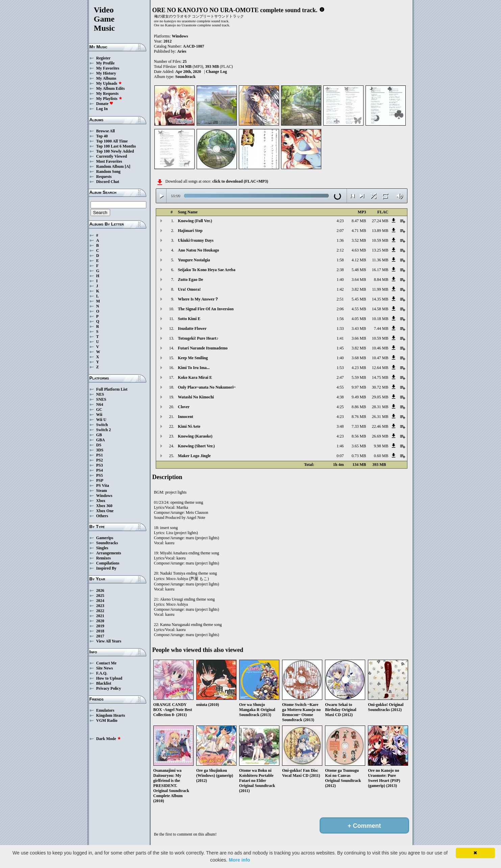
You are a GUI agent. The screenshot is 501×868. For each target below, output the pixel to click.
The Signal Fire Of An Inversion (206, 309)
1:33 (340, 328)
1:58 (340, 260)
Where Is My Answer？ (198, 299)
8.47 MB (359, 221)
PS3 (100, 465)
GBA (101, 440)
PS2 (100, 460)
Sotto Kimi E (189, 319)
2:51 (340, 299)
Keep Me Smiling (193, 358)
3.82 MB (359, 289)
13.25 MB (380, 250)
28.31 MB (380, 407)
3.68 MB (359, 358)
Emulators (105, 710)
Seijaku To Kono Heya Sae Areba (207, 270)
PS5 (100, 475)
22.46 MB (380, 426)
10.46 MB (380, 348)
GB (99, 435)
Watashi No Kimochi (196, 397)
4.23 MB (359, 368)
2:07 (340, 231)
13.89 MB (380, 231)
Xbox (101, 501)
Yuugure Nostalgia (194, 260)
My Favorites (108, 68)
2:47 (340, 377)
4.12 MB (359, 260)
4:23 (340, 221)
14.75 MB (380, 377)
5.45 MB (359, 299)
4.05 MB (359, 319)
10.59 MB (380, 240)
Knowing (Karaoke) (195, 436)
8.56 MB (359, 436)
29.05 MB (380, 397)
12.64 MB (380, 368)
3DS (100, 450)
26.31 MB (380, 417)
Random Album (110, 166)
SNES (101, 399)
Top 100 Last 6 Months (116, 146)
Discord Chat (108, 182)
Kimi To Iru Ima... (194, 368)
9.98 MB (381, 446)
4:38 (340, 397)
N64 (100, 404)
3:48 (340, 426)
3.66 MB (359, 338)
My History (106, 73)
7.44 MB (381, 328)
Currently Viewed (112, 156)
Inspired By (106, 568)
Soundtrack (185, 77)
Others (102, 516)
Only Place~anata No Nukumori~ (207, 387)
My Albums (106, 78)
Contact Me (106, 663)
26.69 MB (380, 436)
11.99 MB (380, 289)
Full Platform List (112, 389)
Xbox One (105, 511)
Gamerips (105, 538)
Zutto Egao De (191, 280)
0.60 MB (381, 456)
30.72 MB (380, 387)
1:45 (340, 348)
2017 (100, 636)
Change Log (216, 72)
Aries (182, 51)
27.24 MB (380, 221)
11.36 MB (380, 260)
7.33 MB (359, 426)
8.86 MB (359, 407)
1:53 (340, 368)
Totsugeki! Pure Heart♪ (198, 338)
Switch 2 (104, 430)
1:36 (340, 240)
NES (100, 394)
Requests (104, 177)
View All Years (109, 641)
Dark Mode (109, 739)
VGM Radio (107, 720)
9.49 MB (359, 397)
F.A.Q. (102, 673)
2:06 (340, 309)
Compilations (108, 563)
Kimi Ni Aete (189, 426)
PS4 (100, 470)
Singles (102, 548)
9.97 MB (359, 387)
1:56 (340, 319)
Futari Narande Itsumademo (203, 348)
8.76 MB (359, 417)
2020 (100, 621)
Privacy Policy (109, 688)
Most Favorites (109, 161)
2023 (100, 606)
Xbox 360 (104, 506)
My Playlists (109, 99)
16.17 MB (380, 270)
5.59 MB (359, 377)
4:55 (340, 387)
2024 (100, 601)
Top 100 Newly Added (115, 151)
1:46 (340, 446)
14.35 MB (380, 299)
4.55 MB (359, 309)
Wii (99, 415)
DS (99, 445)
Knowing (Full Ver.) (195, 221)
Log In (102, 109)
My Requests (107, 94)
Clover (184, 407)
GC (99, 410)
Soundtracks (107, 543)
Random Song (108, 172)
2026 (100, 590)
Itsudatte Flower (192, 328)
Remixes (104, 558)
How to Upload (109, 678)
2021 (100, 616)
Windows (104, 496)
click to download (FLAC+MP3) (240, 181)
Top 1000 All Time (112, 141)
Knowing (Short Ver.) (196, 446)
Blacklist (104, 683)
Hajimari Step (190, 231)
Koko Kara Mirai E (195, 377)
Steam (102, 491)
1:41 (340, 338)
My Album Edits (111, 88)
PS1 (100, 455)
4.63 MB (359, 250)
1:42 (340, 289)
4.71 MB (359, 231)
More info (239, 860)
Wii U (101, 420)
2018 (100, 631)
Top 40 (102, 136)
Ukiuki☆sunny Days (196, 240)
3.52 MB (359, 240)
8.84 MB (381, 280)
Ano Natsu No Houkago (199, 250)
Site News (105, 668)
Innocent (186, 417)
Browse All (106, 131)
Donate (105, 104)
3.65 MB (359, 446)
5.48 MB (359, 270)
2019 (100, 626)
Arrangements (109, 553)
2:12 (340, 250)
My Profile (106, 63)
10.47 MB (380, 358)
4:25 (340, 407)
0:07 (340, 456)
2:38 (340, 270)
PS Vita (103, 485)
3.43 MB (359, 328)
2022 (100, 611)
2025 (100, 596)
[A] (128, 166)
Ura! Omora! (190, 289)
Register (104, 58)
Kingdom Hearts (111, 715)
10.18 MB (380, 319)
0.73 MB (359, 456)
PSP (100, 480)
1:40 (340, 280)
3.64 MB (359, 280)
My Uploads (109, 83)
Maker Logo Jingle (194, 456)
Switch (102, 425)
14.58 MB (380, 309)
